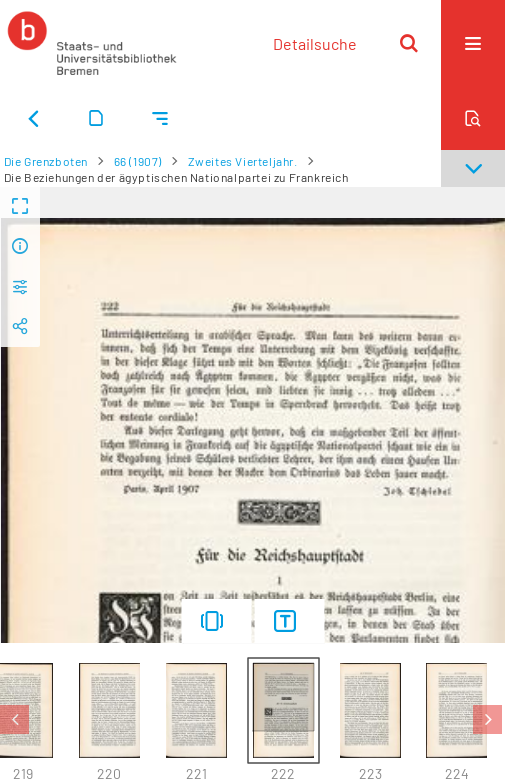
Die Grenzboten (46, 161)
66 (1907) (138, 161)
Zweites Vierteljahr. (243, 161)
